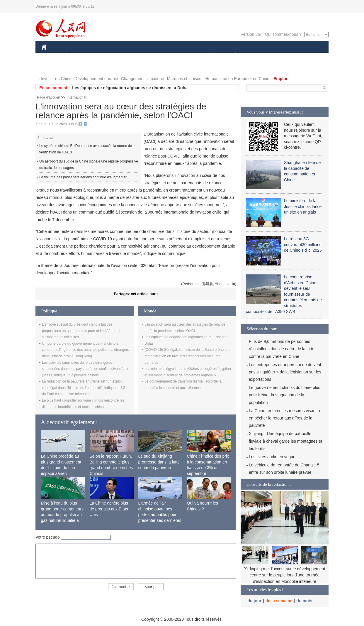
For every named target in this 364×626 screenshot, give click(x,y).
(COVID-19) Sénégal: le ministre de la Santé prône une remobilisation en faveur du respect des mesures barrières (188, 356)
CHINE (51, 55)
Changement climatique (143, 79)
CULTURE (180, 55)
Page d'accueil (48, 97)
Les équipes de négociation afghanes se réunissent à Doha (130, 88)
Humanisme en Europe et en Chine (237, 79)
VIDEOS (77, 67)
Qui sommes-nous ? (283, 34)
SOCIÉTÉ (206, 55)
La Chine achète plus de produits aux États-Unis (110, 509)
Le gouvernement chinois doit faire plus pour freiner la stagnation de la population (285, 395)
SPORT (256, 55)
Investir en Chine (56, 79)
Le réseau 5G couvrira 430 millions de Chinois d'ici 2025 (303, 245)
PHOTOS (53, 67)
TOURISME (281, 55)
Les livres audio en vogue (272, 457)
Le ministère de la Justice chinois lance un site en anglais (303, 206)
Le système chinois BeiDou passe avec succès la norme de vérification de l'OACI (86, 149)
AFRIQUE (128, 55)
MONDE (104, 55)
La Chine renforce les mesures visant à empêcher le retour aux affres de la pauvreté (284, 418)
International (76, 97)
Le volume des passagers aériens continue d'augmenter (83, 177)
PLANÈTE (232, 55)
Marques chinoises (184, 79)
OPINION (308, 55)
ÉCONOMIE (77, 55)
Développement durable (96, 79)
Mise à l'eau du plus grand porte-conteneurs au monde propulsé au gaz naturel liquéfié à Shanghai (62, 515)
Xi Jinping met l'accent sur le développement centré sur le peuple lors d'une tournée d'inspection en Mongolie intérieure (285, 575)
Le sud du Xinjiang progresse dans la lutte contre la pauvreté (159, 462)
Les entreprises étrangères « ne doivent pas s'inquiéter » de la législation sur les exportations (285, 372)
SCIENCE (154, 55)
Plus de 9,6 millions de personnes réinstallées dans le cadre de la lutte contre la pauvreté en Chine (281, 349)
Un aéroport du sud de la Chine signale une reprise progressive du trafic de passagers (89, 165)
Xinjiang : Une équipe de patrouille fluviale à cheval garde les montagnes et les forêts (285, 441)
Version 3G (251, 34)
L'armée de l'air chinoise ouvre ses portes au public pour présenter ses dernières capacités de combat (160, 515)
